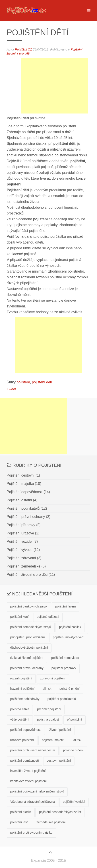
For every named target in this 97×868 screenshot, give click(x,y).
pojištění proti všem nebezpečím (33, 750)
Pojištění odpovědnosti (25, 492)
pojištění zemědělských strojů (31, 627)
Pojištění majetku (20, 484)
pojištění (23, 382)
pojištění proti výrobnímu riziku (31, 832)
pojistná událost (48, 719)
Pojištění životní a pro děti (27, 575)
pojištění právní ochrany (27, 668)
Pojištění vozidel (20, 541)
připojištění (74, 719)
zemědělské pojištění (51, 822)
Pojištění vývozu (20, 550)
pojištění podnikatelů (62, 699)
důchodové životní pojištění (29, 647)
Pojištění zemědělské (24, 566)
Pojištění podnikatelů (23, 508)
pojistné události (48, 617)
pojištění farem (66, 606)
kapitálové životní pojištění (28, 781)
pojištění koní (20, 617)
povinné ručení (73, 750)
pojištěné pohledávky (25, 699)
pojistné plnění (70, 689)
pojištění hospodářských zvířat (60, 812)
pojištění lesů (19, 822)
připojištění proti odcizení (28, 637)
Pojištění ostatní (19, 500)
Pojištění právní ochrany (26, 517)
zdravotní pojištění (53, 678)
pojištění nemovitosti (65, 658)
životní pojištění (60, 730)
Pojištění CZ (23, 49)
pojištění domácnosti (25, 761)
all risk (47, 689)
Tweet (11, 389)
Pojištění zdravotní (21, 558)
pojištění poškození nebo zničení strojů (37, 791)
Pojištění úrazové (20, 533)
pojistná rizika (20, 709)
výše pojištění (20, 719)
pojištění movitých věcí (69, 637)
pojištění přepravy (64, 668)
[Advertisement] (55, 86)
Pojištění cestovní (21, 475)
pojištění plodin (21, 812)
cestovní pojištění (59, 761)
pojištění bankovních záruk (29, 606)
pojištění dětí (42, 382)
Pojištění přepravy (21, 525)
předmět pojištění (49, 709)
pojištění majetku (54, 740)
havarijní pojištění (22, 689)
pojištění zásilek (70, 627)
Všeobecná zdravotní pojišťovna (33, 802)
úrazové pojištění (22, 740)
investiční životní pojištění (28, 771)
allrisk (77, 740)
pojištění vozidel (74, 802)
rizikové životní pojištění (27, 658)
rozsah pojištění (21, 678)
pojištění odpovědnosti (26, 730)
